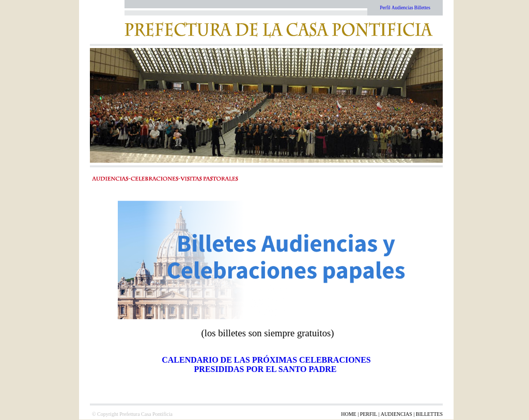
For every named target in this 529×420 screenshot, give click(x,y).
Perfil (385, 8)
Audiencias (402, 8)
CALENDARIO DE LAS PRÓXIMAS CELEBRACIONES (266, 360)
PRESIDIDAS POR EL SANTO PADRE (267, 369)
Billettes (422, 8)
